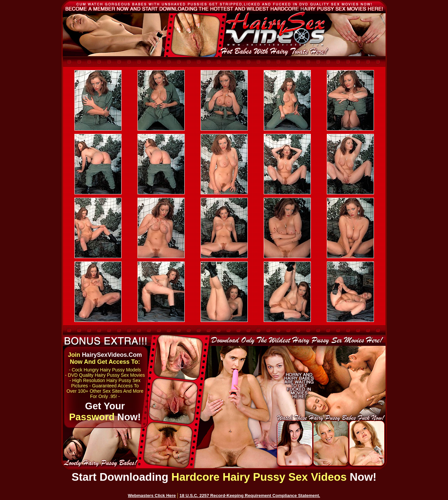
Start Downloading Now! (224, 477)
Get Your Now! (105, 411)
